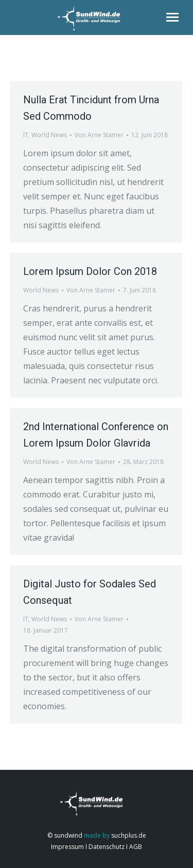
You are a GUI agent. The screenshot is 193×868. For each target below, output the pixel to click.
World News (49, 135)
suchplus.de (129, 835)
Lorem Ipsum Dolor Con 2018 (90, 271)
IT (26, 135)
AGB (135, 847)
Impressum (67, 847)
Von (99, 135)
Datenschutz (106, 847)
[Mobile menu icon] (172, 17)
